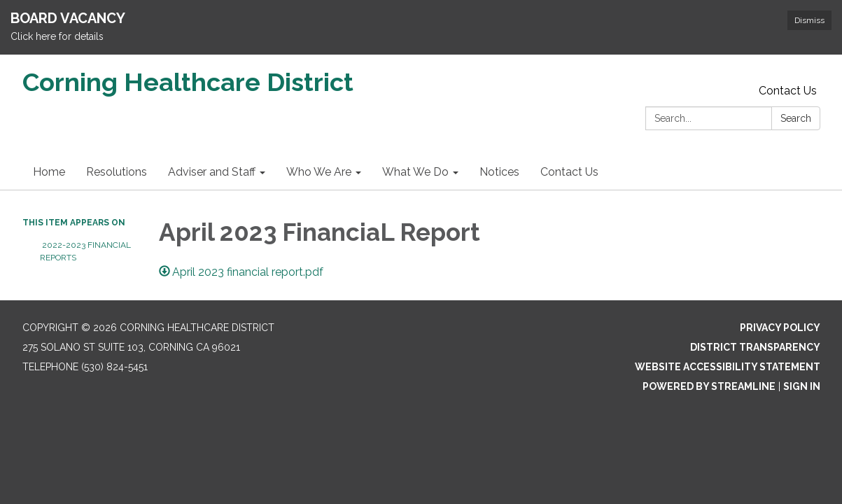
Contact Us (788, 91)
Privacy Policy (780, 328)
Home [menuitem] (49, 172)
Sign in (802, 386)
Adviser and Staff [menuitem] (212, 172)
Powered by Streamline (709, 386)
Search (796, 118)
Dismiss (809, 20)
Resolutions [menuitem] (117, 172)
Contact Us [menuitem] (569, 172)
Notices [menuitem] (499, 172)
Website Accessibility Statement (728, 367)
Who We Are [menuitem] (319, 172)
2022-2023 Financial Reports (85, 251)
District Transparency (755, 347)
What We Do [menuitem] (415, 172)
